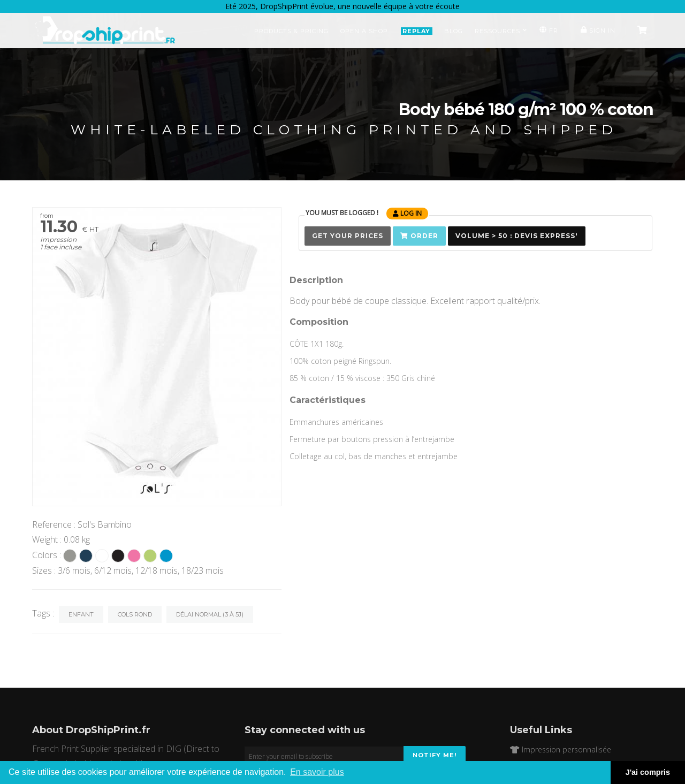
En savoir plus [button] (317, 772)
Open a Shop (364, 31)
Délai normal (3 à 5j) (210, 614)
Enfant (81, 614)
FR (547, 30)
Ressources (501, 31)
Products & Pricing (291, 31)
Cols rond (135, 614)
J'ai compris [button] (648, 772)
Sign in (597, 30)
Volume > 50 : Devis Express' (517, 236)
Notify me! (435, 755)
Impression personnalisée (561, 749)
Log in (407, 213)
